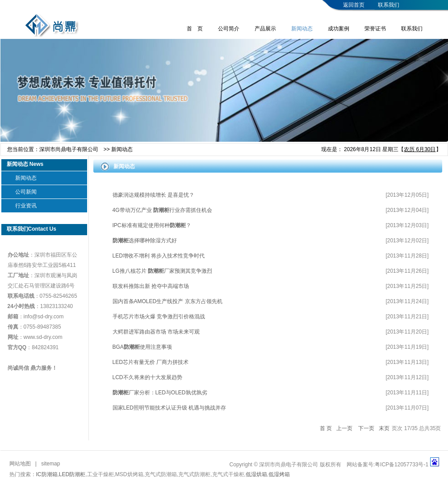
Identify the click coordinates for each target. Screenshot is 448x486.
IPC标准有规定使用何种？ (152, 225)
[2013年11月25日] (407, 286)
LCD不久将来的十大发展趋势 (147, 377)
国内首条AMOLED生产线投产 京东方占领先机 (167, 301)
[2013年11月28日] (407, 256)
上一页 (344, 428)
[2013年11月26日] (407, 271)
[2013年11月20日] (407, 332)
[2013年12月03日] (407, 225)
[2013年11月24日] (407, 301)
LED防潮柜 (72, 474)
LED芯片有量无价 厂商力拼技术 (151, 362)
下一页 (366, 428)
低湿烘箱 (256, 474)
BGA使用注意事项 (142, 347)
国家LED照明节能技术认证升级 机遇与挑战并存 (170, 408)
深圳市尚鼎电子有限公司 (69, 149)
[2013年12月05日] (407, 195)
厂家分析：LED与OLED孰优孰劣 (160, 393)
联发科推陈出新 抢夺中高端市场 (151, 286)
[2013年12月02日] (407, 241)
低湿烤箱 (279, 474)
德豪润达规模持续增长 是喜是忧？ (153, 195)
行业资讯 (26, 206)
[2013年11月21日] (407, 317)
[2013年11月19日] (407, 347)
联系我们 (389, 5)
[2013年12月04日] (407, 210)
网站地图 (20, 464)
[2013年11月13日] (407, 362)
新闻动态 (122, 149)
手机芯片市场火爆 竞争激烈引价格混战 (159, 317)
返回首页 (354, 5)
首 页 (326, 428)
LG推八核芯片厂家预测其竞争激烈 (162, 271)
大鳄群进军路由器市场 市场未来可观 (156, 332)
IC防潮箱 (47, 474)
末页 (384, 428)
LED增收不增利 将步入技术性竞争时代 (159, 256)
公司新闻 (26, 192)
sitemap (50, 464)
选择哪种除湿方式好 (145, 241)
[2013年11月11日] (407, 393)
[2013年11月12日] (407, 377)
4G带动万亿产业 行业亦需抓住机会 (162, 210)
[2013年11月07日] (407, 408)
